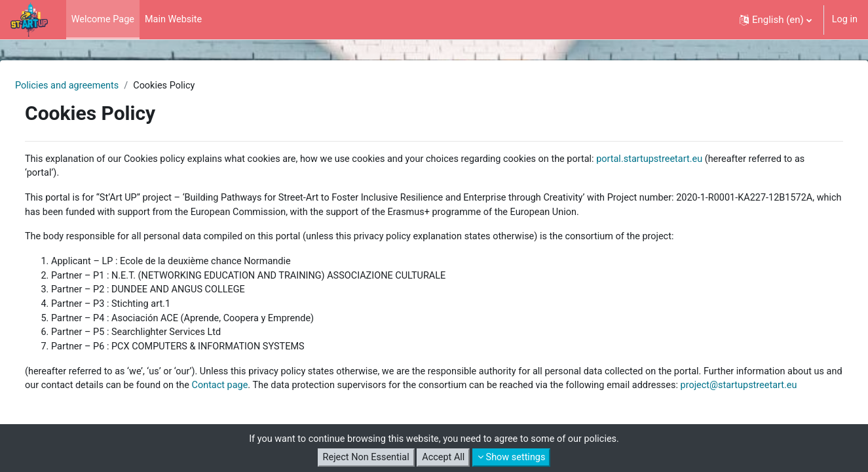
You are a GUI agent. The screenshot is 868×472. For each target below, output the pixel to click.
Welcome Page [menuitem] (104, 20)
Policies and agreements (100, 86)
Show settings (514, 458)
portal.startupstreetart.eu (704, 160)
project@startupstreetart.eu (167, 408)
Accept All (443, 458)
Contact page (371, 393)
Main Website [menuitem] (177, 20)
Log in (844, 20)
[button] (774, 20)
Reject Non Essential (363, 458)
